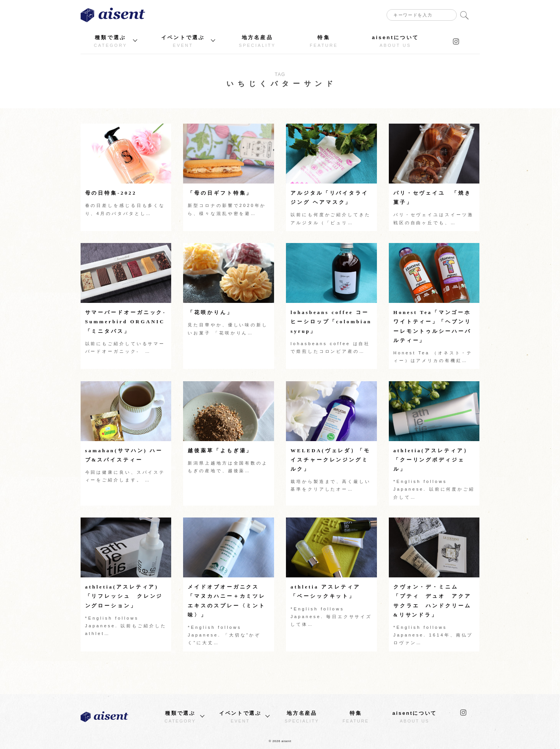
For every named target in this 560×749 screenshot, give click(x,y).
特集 (324, 41)
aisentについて (395, 41)
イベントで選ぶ (183, 41)
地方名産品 (257, 41)
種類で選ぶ (111, 41)
